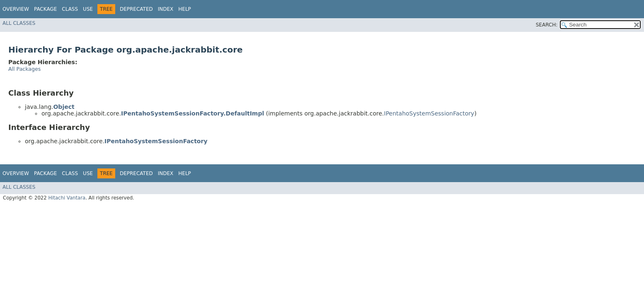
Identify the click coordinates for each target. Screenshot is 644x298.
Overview (16, 9)
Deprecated (136, 9)
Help (185, 9)
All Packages (24, 69)
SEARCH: (547, 25)
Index (166, 9)
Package (45, 9)
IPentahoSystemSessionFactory (429, 113)
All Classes (19, 23)
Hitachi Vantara (67, 198)
